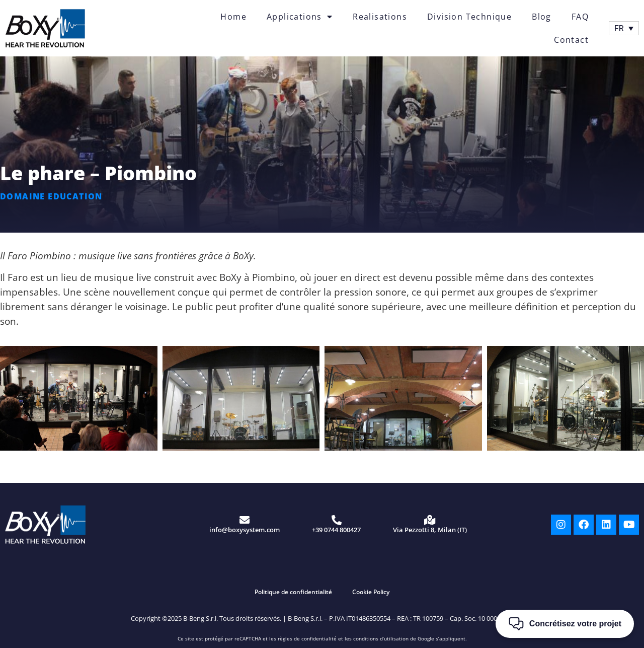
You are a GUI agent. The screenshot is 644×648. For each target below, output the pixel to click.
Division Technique (469, 17)
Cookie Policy (371, 592)
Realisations (380, 17)
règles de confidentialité (307, 638)
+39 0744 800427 (336, 530)
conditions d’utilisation (381, 638)
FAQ (580, 17)
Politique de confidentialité (293, 592)
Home (233, 17)
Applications (300, 17)
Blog (542, 17)
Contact (571, 40)
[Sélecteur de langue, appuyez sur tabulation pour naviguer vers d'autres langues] (624, 28)
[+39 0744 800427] (337, 520)
